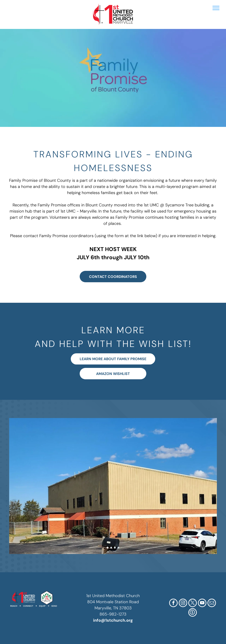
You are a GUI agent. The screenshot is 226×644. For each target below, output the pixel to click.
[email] (212, 603)
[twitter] (193, 603)
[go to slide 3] (115, 548)
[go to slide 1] (108, 548)
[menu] (216, 8)
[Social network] (193, 613)
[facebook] (173, 603)
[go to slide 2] (111, 548)
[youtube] (202, 603)
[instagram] (183, 603)
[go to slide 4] (118, 548)
